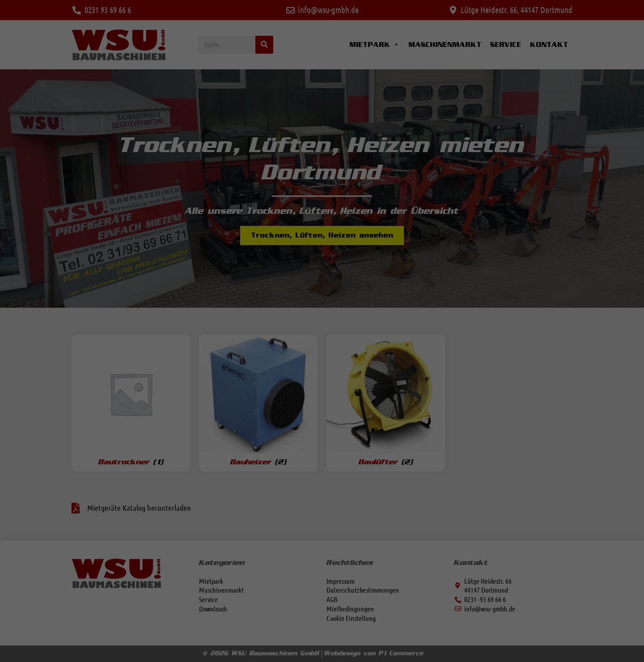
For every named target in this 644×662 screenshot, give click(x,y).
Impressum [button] (360, 439)
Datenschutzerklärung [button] (326, 439)
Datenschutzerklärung (183, 336)
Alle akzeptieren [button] (236, 365)
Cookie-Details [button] (288, 439)
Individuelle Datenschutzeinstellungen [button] (322, 418)
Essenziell (349, 228)
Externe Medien (356, 274)
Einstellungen (173, 344)
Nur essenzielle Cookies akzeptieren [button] (322, 392)
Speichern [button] (408, 365)
